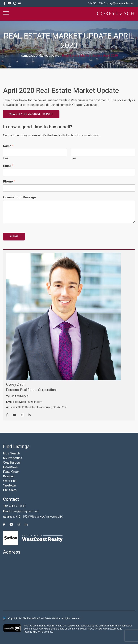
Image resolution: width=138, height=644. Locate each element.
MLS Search (11, 453)
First (5, 158)
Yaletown (9, 485)
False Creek (11, 472)
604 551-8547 (96, 3)
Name (8, 146)
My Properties (13, 458)
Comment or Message (19, 197)
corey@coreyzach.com (120, 3)
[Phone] (69, 188)
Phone (9, 181)
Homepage (28, 56)
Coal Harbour (12, 463)
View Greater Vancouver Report (31, 114)
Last (73, 158)
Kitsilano (9, 476)
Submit (14, 236)
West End (10, 481)
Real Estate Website (50, 618)
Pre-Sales (10, 490)
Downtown (10, 467)
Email (8, 166)
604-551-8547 (17, 506)
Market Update (49, 56)
